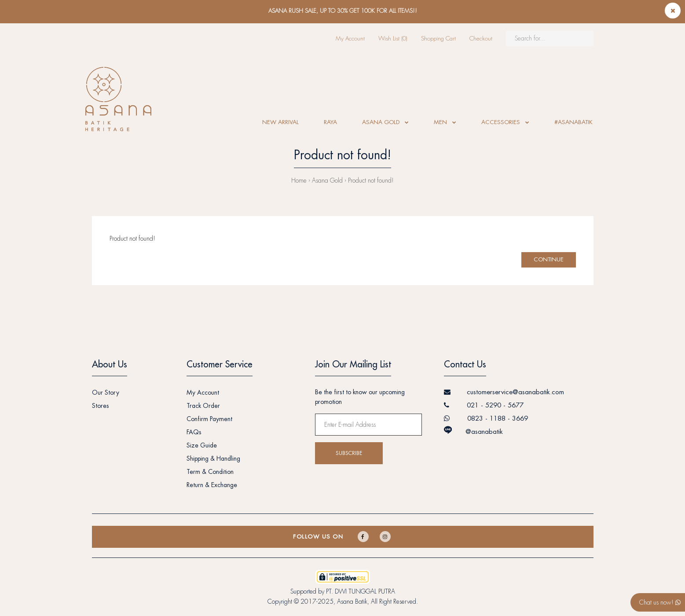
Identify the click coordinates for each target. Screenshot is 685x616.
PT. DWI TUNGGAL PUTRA (361, 591)
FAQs (194, 432)
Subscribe (349, 453)
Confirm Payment (209, 419)
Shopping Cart (438, 38)
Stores (101, 406)
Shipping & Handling (213, 458)
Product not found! (371, 180)
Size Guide (202, 445)
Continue (549, 259)
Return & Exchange (212, 485)
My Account (350, 38)
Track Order (203, 406)
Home (299, 180)
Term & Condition (210, 472)
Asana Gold (327, 180)
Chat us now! (660, 602)
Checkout (481, 38)
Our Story (106, 392)
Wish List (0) (393, 38)
